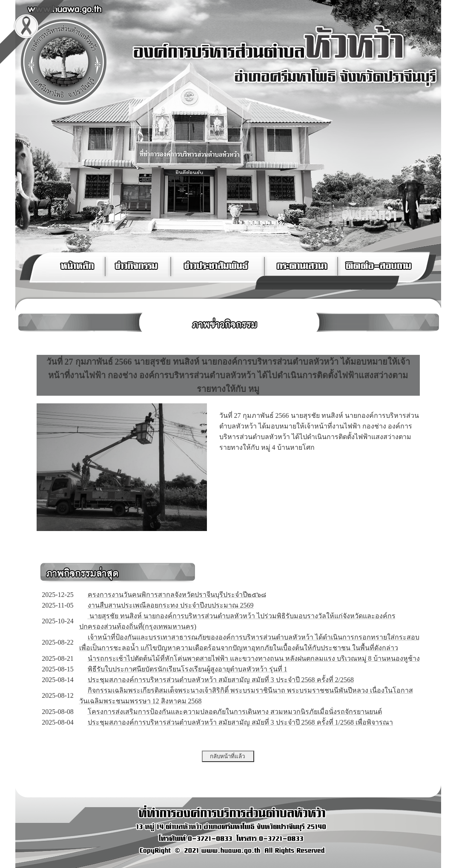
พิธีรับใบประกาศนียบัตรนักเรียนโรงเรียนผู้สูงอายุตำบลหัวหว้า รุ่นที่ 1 (188, 669)
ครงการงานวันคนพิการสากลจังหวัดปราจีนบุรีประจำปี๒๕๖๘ (177, 595)
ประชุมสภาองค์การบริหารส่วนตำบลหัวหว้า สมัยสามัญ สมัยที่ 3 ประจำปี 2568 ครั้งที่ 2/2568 (221, 680)
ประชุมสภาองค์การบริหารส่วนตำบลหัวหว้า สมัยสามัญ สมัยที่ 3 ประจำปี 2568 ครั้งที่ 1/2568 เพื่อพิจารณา (240, 722)
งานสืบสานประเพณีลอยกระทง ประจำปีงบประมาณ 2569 (171, 605)
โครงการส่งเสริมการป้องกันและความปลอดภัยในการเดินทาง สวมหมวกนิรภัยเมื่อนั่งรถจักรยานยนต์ (235, 712)
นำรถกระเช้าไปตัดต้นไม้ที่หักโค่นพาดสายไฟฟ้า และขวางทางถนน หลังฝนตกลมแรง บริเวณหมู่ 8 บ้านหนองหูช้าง (254, 658)
